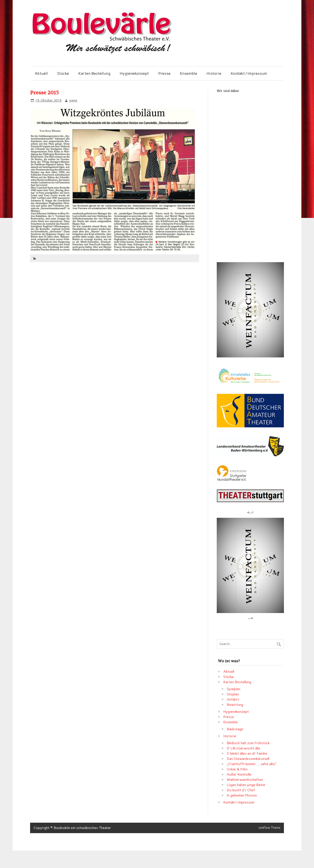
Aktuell (41, 73)
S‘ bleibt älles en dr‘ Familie (247, 753)
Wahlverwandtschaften (245, 780)
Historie (214, 73)
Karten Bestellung (94, 73)
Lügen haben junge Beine (246, 785)
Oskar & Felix (237, 769)
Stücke (63, 73)
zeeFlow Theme (269, 828)
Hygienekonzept (134, 73)
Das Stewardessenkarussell (248, 759)
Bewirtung (235, 705)
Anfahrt (233, 699)
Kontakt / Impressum (249, 73)
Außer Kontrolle (239, 774)
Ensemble (189, 73)
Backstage (235, 729)
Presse (164, 73)
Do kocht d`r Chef (241, 790)
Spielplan (234, 689)
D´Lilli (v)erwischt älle (243, 748)
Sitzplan (233, 694)
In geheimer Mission (242, 795)
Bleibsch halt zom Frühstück (248, 743)
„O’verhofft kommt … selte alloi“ (252, 764)
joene (73, 100)
